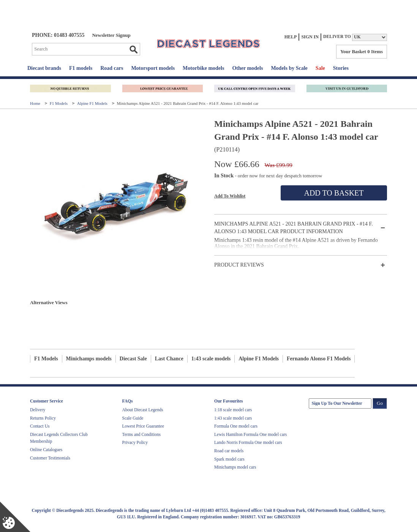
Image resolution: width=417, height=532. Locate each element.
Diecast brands (44, 68)
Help (291, 37)
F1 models (81, 68)
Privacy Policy (135, 442)
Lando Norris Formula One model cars (248, 442)
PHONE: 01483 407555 (58, 35)
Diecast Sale (133, 359)
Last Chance (169, 359)
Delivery (38, 410)
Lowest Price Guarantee (143, 426)
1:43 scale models (211, 359)
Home (36, 103)
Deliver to (337, 37)
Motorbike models (203, 68)
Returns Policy (43, 418)
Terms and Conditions (141, 434)
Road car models (229, 451)
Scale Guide (133, 418)
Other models (247, 68)
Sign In (310, 37)
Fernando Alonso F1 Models (319, 359)
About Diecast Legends (143, 410)
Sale (320, 68)
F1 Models (59, 103)
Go (133, 49)
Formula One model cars (236, 426)
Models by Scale (289, 68)
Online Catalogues (46, 450)
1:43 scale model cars (233, 418)
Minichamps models (89, 359)
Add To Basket (334, 193)
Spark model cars (229, 459)
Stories (341, 68)
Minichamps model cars (235, 467)
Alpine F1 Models (93, 103)
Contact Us (40, 426)
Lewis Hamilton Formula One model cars (250, 434)
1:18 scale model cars (233, 410)
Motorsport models (153, 68)
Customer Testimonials (50, 458)
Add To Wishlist (230, 196)
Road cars (112, 68)
